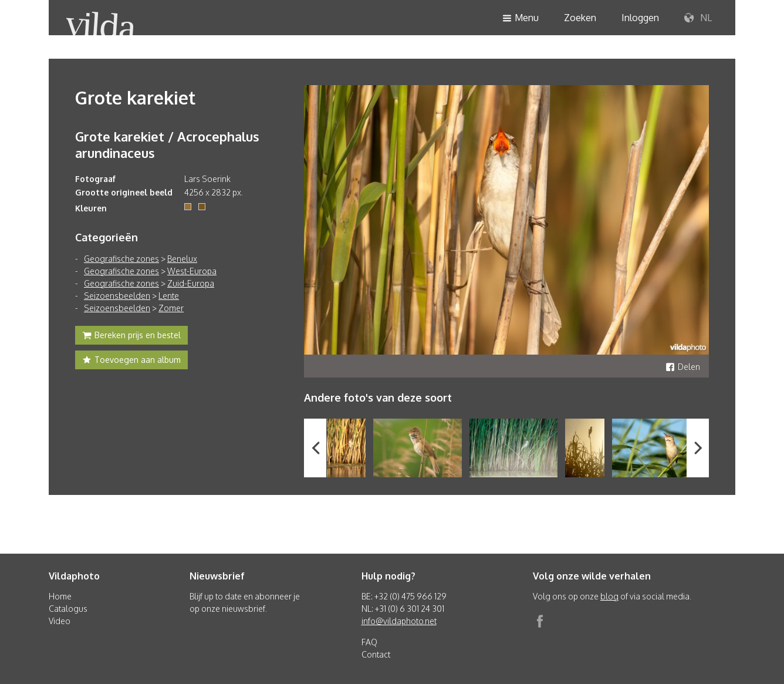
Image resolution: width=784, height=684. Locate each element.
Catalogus (68, 609)
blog (609, 596)
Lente (169, 296)
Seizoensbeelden (117, 296)
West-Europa (192, 271)
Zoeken (580, 18)
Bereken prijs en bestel (131, 336)
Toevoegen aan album (131, 361)
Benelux (182, 259)
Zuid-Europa (191, 283)
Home (60, 596)
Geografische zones (121, 259)
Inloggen (640, 18)
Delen (683, 367)
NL (698, 18)
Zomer (171, 308)
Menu (521, 18)
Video (60, 621)
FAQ (369, 642)
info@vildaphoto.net (399, 621)
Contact (376, 654)
